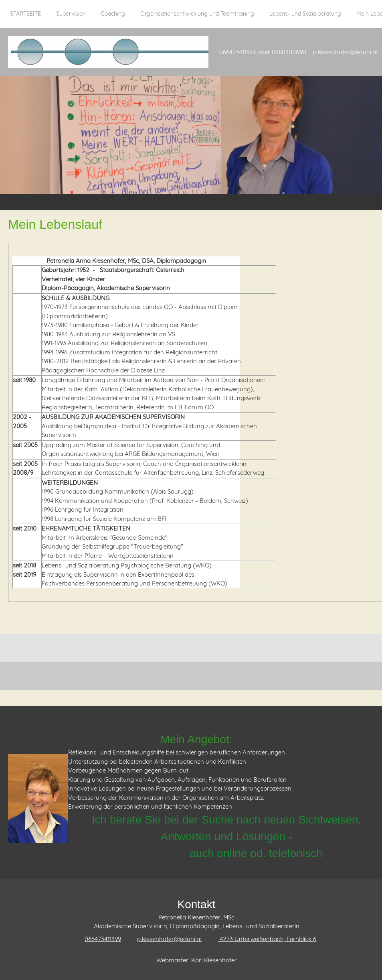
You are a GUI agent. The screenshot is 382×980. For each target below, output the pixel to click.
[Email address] (166, 939)
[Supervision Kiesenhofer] (108, 52)
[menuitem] (25, 18)
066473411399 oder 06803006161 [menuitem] (263, 52)
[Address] (263, 939)
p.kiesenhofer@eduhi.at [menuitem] (346, 52)
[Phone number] (99, 939)
